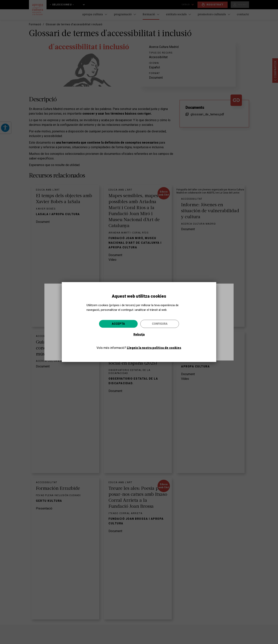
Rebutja (139, 334)
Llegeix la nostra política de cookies (154, 348)
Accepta (118, 324)
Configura (160, 324)
